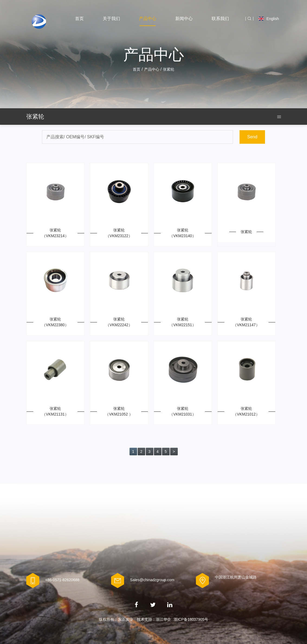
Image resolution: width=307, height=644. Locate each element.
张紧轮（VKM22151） (182, 322)
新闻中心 (184, 19)
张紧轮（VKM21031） (182, 411)
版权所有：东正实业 (116, 619)
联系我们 (220, 19)
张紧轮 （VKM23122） (119, 233)
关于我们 (111, 19)
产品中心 (148, 19)
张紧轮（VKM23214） (55, 233)
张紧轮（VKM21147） (246, 322)
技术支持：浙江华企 (154, 619)
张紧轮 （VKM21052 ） (119, 411)
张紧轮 (246, 232)
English (269, 19)
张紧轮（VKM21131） (55, 411)
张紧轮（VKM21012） (246, 411)
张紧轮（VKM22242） (119, 322)
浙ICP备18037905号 (191, 619)
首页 (79, 19)
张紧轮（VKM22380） (55, 322)
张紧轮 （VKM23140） (182, 233)
